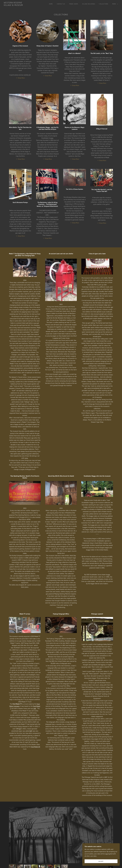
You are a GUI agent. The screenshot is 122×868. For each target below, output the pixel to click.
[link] (13, 5)
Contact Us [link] (61, 4)
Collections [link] (104, 4)
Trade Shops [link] (74, 4)
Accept (101, 861)
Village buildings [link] (89, 4)
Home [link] (51, 4)
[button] (115, 4)
